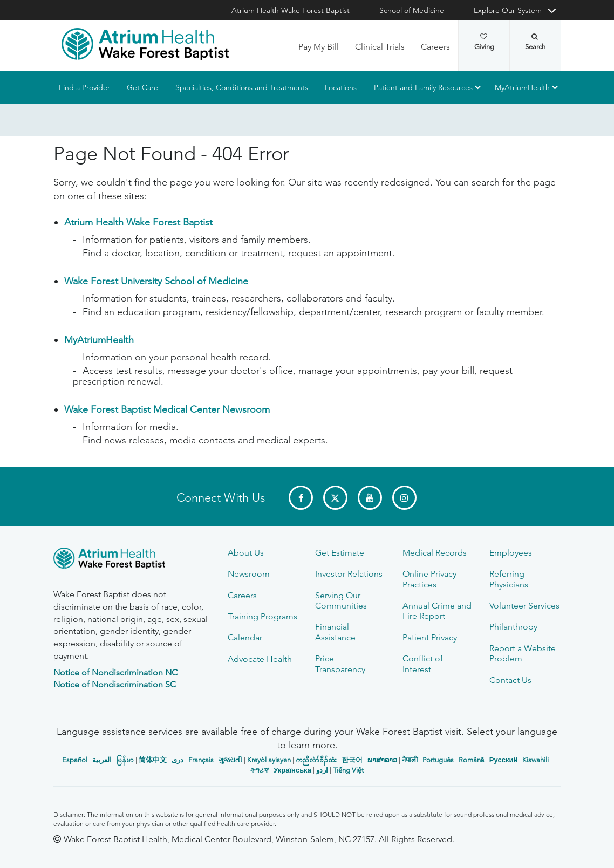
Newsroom (249, 574)
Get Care (142, 87)
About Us (246, 553)
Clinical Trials (380, 47)
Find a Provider (84, 87)
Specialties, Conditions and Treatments (242, 87)
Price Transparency (340, 664)
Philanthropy (513, 627)
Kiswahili (535, 760)
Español (75, 760)
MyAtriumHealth (522, 87)
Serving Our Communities (341, 600)
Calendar (245, 637)
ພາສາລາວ (382, 760)
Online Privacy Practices (429, 579)
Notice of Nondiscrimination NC (115, 672)
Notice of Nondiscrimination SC (115, 684)
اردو (322, 770)
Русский (504, 760)
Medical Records (435, 553)
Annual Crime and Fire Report (437, 611)
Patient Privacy (430, 637)
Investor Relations (349, 574)
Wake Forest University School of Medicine (156, 281)
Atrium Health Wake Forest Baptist (291, 10)
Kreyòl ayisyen (269, 760)
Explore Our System (508, 10)
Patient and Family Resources (423, 87)
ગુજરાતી (230, 760)
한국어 (352, 760)
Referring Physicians (509, 579)
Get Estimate (340, 553)
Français (201, 760)
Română (472, 760)
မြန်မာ (125, 760)
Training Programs (262, 616)
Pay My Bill (319, 47)
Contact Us (510, 680)
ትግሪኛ (260, 770)
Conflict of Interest (423, 664)
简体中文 (153, 760)
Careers (435, 47)
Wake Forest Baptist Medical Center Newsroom (167, 409)
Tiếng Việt (348, 770)
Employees (511, 553)
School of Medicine (412, 10)
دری (178, 760)
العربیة (102, 760)
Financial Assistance (335, 632)
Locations (341, 87)
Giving (484, 42)
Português (438, 760)
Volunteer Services (524, 606)
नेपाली (410, 760)
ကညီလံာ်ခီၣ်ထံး (316, 760)
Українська (292, 770)
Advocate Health (260, 659)
